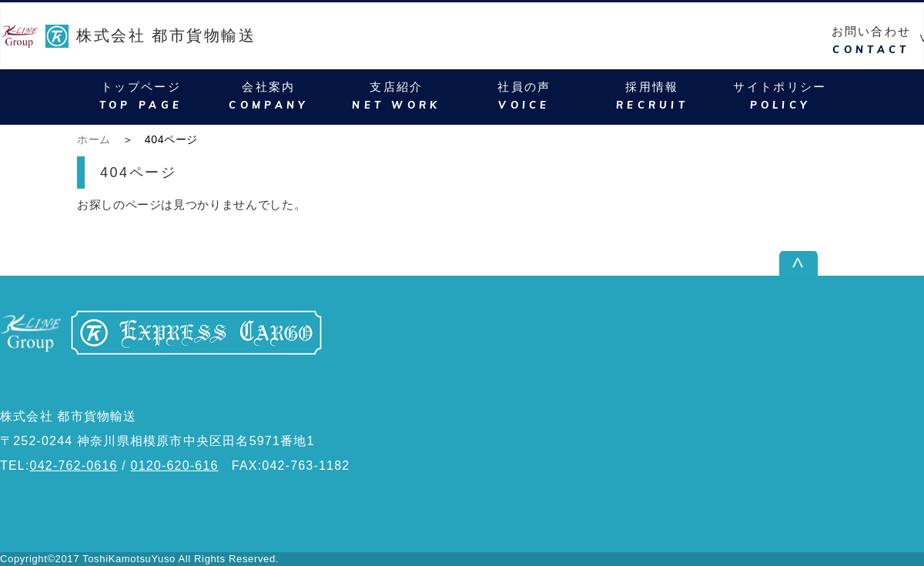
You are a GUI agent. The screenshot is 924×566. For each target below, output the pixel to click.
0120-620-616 (175, 466)
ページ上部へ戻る (873, 263)
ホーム (94, 139)
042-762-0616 (74, 466)
